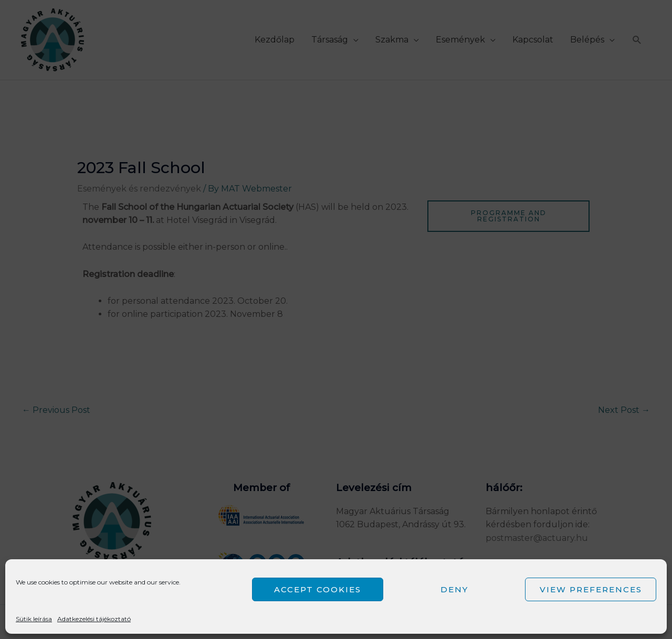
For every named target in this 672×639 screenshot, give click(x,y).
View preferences (591, 589)
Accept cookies (318, 589)
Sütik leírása (34, 619)
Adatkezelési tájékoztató (94, 619)
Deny (454, 589)
